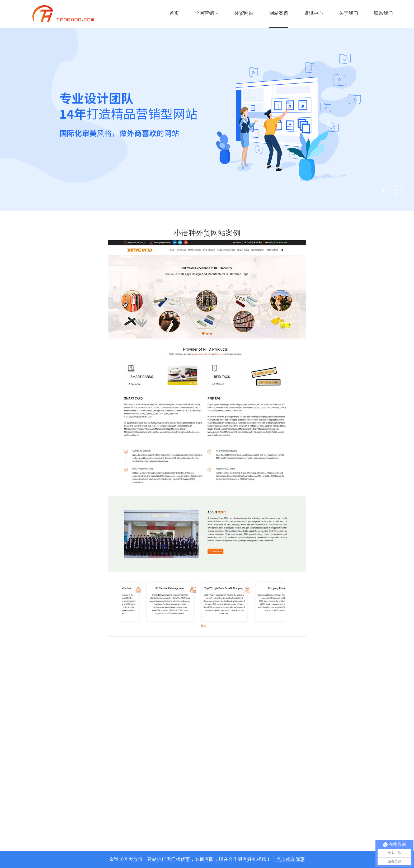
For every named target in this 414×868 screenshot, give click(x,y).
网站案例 (279, 13)
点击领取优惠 (290, 859)
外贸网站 (244, 13)
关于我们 (349, 13)
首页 (174, 13)
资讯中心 (314, 13)
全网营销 (207, 13)
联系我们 (383, 13)
